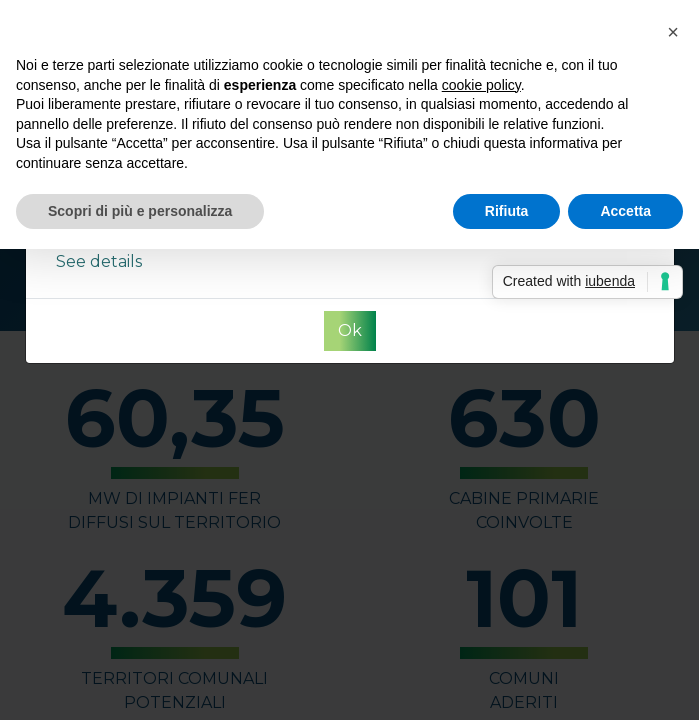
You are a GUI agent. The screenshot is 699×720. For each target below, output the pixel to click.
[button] (673, 32)
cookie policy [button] (481, 85)
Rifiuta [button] (507, 211)
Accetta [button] (625, 211)
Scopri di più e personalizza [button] (140, 211)
